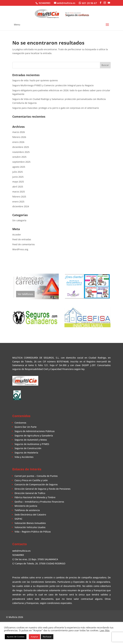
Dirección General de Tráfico (30, 493)
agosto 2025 (19, 167)
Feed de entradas (22, 239)
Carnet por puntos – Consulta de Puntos (36, 476)
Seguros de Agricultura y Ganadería (34, 436)
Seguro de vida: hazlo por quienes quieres (35, 80)
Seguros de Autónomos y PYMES (32, 444)
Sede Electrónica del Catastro (30, 515)
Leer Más (105, 630)
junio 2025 (18, 177)
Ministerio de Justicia (26, 506)
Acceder (17, 235)
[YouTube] (109, 3)
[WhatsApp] (88, 3)
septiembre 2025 (21, 162)
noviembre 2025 (21, 152)
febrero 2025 (19, 197)
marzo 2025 (19, 192)
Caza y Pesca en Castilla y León (31, 480)
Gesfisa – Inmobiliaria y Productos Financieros (39, 502)
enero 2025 (18, 202)
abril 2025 (18, 187)
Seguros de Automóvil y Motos (31, 440)
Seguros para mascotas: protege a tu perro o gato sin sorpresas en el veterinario (56, 108)
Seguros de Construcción (28, 448)
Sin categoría (19, 220)
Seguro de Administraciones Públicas (35, 431)
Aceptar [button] (34, 637)
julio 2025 (18, 172)
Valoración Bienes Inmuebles (30, 523)
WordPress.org (20, 249)
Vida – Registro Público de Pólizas (33, 532)
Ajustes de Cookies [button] (16, 637)
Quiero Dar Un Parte (26, 427)
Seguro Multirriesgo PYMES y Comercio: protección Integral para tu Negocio (53, 85)
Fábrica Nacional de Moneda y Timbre (35, 497)
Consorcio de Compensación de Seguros (36, 484)
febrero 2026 (19, 137)
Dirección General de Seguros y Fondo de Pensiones (43, 489)
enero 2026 (18, 142)
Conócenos (20, 423)
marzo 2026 (19, 132)
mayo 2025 (18, 182)
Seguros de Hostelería (26, 453)
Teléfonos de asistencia (27, 510)
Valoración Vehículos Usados (30, 527)
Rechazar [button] (47, 637)
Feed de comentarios (24, 244)
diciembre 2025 (21, 147)
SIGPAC (18, 519)
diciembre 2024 (21, 206)
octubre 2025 (19, 157)
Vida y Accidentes (24, 457)
